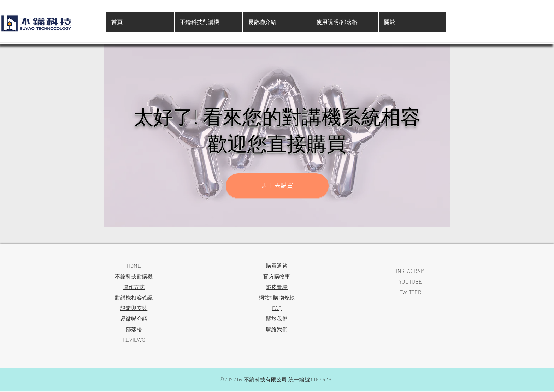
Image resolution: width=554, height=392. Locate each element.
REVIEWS (134, 340)
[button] (277, 186)
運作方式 (134, 287)
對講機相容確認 (134, 297)
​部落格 (134, 329)
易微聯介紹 (134, 319)
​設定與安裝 (134, 308)
